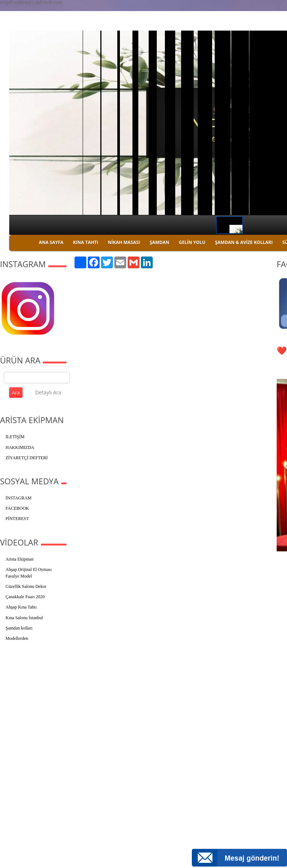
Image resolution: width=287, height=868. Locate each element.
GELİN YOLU (192, 242)
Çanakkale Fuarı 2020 (25, 597)
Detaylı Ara (48, 392)
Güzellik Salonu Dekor (26, 586)
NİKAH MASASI (124, 242)
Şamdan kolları (19, 628)
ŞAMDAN (160, 242)
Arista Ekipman (20, 559)
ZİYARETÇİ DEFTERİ (27, 458)
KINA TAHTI (86, 242)
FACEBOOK (17, 508)
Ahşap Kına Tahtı (21, 607)
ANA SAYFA (51, 242)
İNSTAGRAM (18, 498)
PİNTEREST (17, 519)
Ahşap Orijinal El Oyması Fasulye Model (29, 573)
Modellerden (17, 638)
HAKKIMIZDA (20, 447)
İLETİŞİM (15, 437)
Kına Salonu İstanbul (24, 618)
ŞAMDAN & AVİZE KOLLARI (244, 242)
